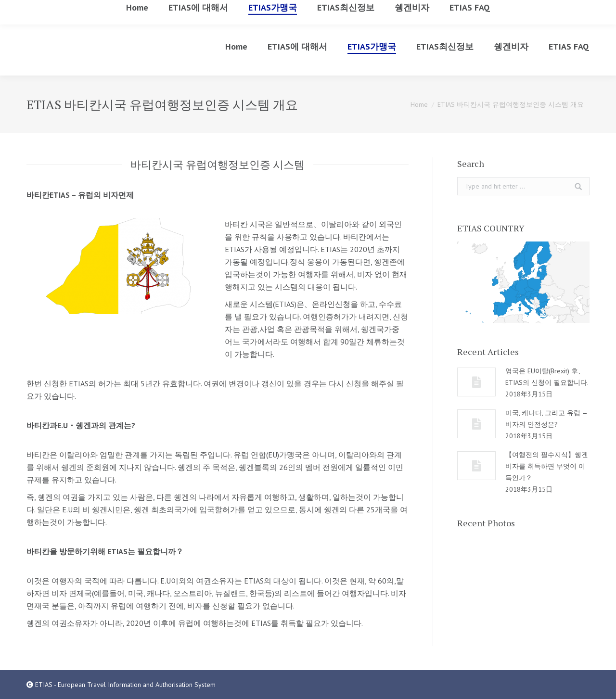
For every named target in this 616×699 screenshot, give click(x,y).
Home (419, 104)
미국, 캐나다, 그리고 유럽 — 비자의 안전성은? (546, 419)
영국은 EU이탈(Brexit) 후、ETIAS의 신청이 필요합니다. (547, 377)
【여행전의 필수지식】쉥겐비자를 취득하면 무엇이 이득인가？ (547, 466)
